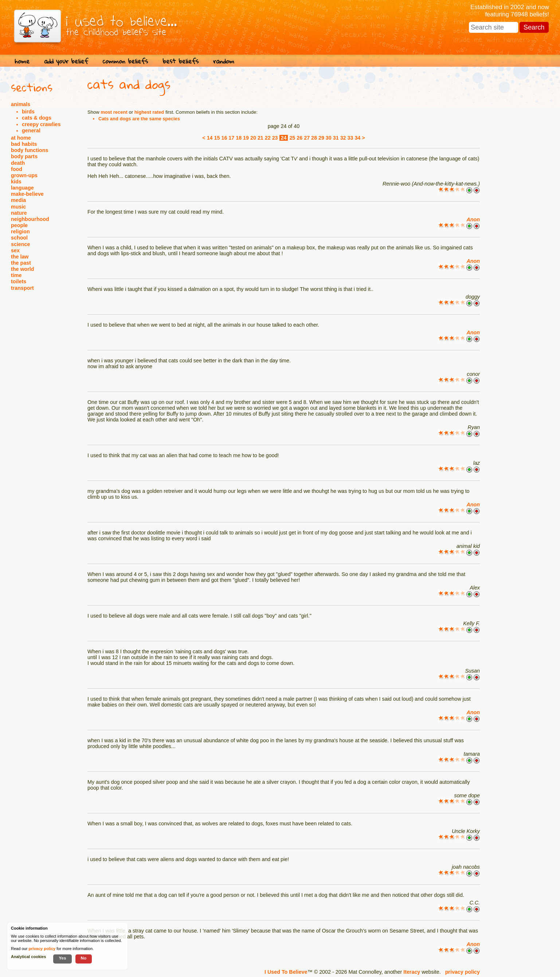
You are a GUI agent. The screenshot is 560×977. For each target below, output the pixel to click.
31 (336, 138)
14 (210, 138)
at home (21, 138)
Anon (473, 219)
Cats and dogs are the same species (139, 119)
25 (292, 138)
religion (20, 231)
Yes (62, 958)
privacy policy (463, 972)
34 (357, 138)
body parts (24, 156)
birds (28, 112)
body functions (30, 150)
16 (224, 138)
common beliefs (125, 61)
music (18, 207)
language (22, 188)
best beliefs (181, 61)
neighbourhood (30, 219)
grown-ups (24, 175)
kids (16, 182)
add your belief (66, 61)
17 (231, 138)
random (224, 61)
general (31, 131)
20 (253, 138)
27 (307, 138)
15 (217, 138)
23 (275, 138)
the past (21, 263)
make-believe (27, 194)
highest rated (149, 112)
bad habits (24, 144)
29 (321, 138)
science (20, 244)
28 (314, 138)
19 (246, 138)
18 (239, 138)
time (16, 275)
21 (261, 138)
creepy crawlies (41, 124)
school (19, 238)
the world (23, 269)
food (17, 169)
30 (329, 138)
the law (20, 257)
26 (299, 138)
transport (22, 288)
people (19, 225)
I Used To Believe (286, 972)
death (18, 163)
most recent (114, 112)
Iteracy (412, 972)
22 (268, 138)
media (18, 200)
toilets (19, 281)
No (84, 958)
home (22, 61)
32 (343, 138)
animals (21, 104)
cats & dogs (37, 118)
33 (351, 138)
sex (15, 250)
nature (19, 213)
